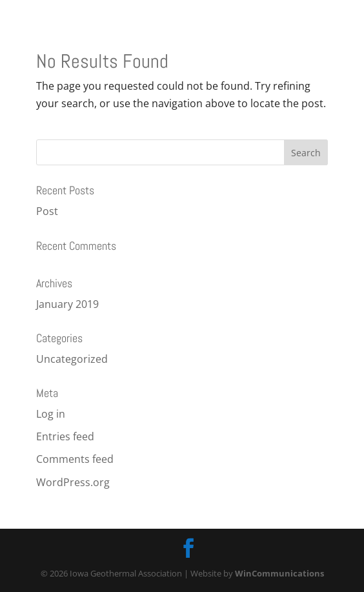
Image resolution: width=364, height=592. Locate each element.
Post (47, 211)
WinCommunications (279, 573)
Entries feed (65, 436)
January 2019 (67, 304)
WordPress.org (73, 482)
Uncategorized (72, 359)
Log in (51, 414)
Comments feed (75, 459)
